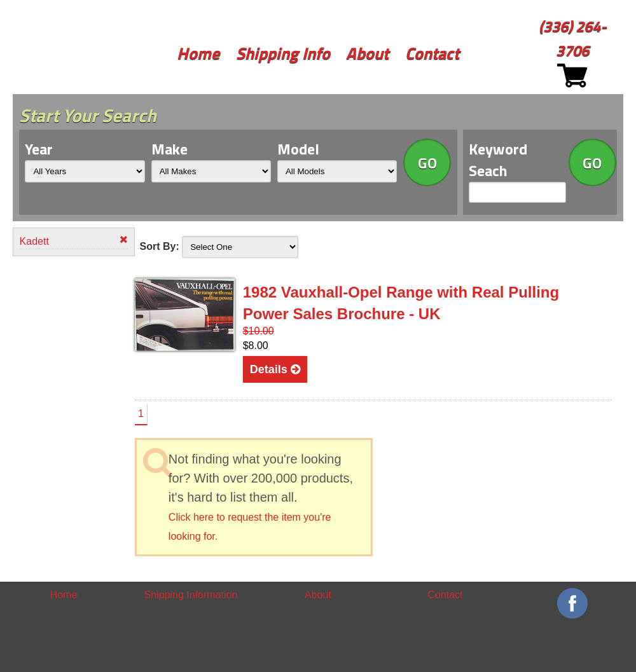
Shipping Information (191, 595)
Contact (432, 53)
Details (275, 369)
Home (198, 53)
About (367, 53)
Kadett (74, 241)
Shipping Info (283, 53)
